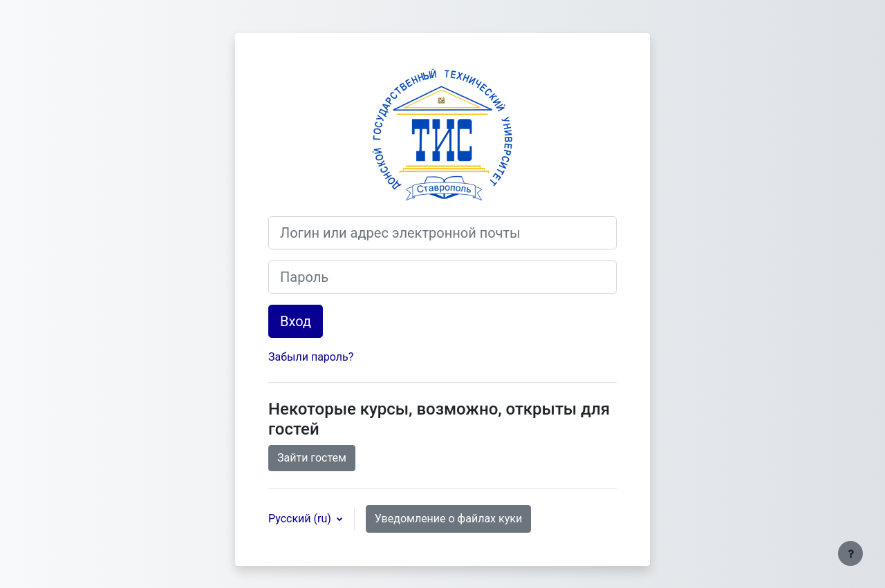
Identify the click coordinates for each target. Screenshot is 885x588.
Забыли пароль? (311, 357)
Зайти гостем (312, 458)
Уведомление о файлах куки (448, 519)
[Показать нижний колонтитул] (850, 553)
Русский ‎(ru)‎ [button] (301, 519)
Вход (296, 321)
